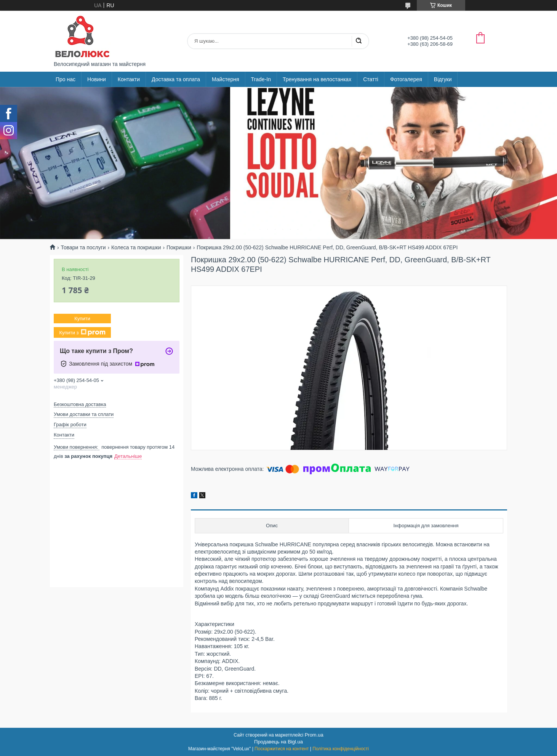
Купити (82, 319)
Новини (97, 79)
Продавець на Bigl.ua (278, 742)
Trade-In (261, 79)
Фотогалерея (406, 79)
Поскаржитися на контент (282, 749)
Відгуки (443, 79)
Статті (371, 79)
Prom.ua (314, 735)
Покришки (179, 247)
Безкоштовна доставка (80, 404)
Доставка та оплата (176, 79)
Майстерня (226, 79)
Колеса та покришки (136, 247)
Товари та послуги (83, 247)
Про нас (66, 79)
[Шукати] (359, 41)
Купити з (82, 332)
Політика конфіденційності (341, 749)
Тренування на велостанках (317, 79)
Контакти (129, 79)
